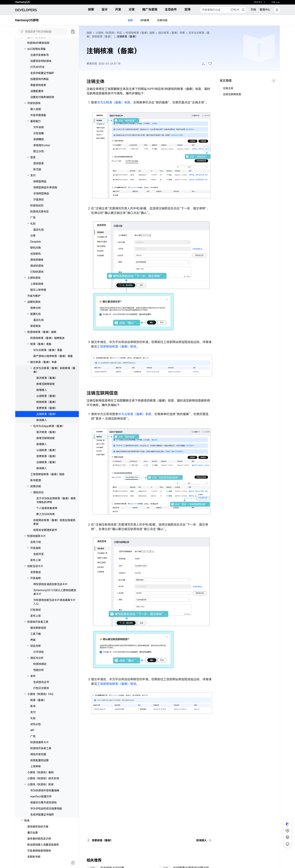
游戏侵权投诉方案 (38, 827)
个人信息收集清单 (47, 508)
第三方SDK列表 (46, 514)
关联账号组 (34, 857)
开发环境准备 (38, 115)
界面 (33, 640)
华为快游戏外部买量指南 (45, 790)
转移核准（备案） (47, 402)
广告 (33, 218)
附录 (27, 821)
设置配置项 (37, 91)
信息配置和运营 (40, 760)
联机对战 (36, 248)
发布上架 (36, 560)
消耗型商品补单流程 (45, 187)
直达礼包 (39, 230)
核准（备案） (38, 700)
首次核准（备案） (47, 378)
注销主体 (228, 88)
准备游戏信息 (38, 85)
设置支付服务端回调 (42, 97)
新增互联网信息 (46, 384)
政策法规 (36, 486)
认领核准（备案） (47, 396)
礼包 (33, 224)
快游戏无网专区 (40, 212)
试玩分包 (36, 724)
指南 (130, 20)
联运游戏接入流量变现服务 (43, 845)
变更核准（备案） (47, 408)
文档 (253, 10)
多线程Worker (42, 145)
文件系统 (39, 127)
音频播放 (39, 139)
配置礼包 (36, 314)
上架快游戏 (34, 278)
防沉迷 (37, 169)
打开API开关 (37, 67)
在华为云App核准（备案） (49, 426)
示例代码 (162, 20)
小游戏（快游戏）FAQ (40, 694)
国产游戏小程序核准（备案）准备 (53, 356)
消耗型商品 (40, 181)
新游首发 (36, 326)
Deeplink (36, 242)
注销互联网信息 (232, 94)
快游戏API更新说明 (38, 43)
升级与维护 (34, 296)
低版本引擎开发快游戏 (43, 803)
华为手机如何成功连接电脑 (46, 809)
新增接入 (42, 390)
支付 (33, 175)
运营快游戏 (34, 302)
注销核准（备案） (47, 414)
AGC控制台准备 (36, 49)
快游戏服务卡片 (36, 536)
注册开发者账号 (40, 55)
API (32, 730)
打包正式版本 (41, 688)
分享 (33, 236)
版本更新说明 (38, 628)
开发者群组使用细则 (39, 851)
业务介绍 (36, 542)
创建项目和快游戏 (41, 61)
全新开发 (39, 554)
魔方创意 (33, 833)
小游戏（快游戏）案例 (40, 772)
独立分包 (39, 151)
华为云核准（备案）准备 (48, 350)
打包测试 (36, 610)
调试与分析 (37, 658)
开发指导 (36, 548)
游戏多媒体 (37, 260)
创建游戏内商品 (40, 79)
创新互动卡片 (35, 566)
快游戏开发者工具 (38, 622)
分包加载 (39, 133)
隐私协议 (39, 492)
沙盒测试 (39, 199)
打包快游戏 (37, 272)
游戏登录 (39, 163)
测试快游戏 (37, 266)
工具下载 (36, 634)
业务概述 (36, 572)
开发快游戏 (34, 103)
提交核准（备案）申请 (43, 362)
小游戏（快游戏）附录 (40, 784)
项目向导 (36, 646)
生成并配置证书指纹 (42, 73)
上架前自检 (37, 284)
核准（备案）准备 (41, 344)
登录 (33, 157)
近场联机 (36, 254)
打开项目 (39, 652)
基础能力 (36, 121)
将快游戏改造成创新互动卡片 (50, 584)
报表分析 (36, 308)
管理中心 (265, 10)
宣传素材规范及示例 (39, 839)
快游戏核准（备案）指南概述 (47, 338)
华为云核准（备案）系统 (114, 102)
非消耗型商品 (41, 193)
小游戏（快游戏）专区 (109, 33)
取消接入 (42, 420)
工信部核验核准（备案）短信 (47, 474)
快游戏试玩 (37, 206)
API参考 (145, 20)
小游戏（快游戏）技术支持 (43, 778)
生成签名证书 (41, 682)
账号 (33, 706)
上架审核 (36, 766)
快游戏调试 (40, 664)
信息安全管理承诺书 (45, 530)
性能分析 (39, 670)
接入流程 (36, 109)
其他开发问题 (38, 754)
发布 (33, 676)
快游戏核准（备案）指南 (42, 332)
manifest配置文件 (41, 796)
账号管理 (36, 480)
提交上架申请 (38, 290)
